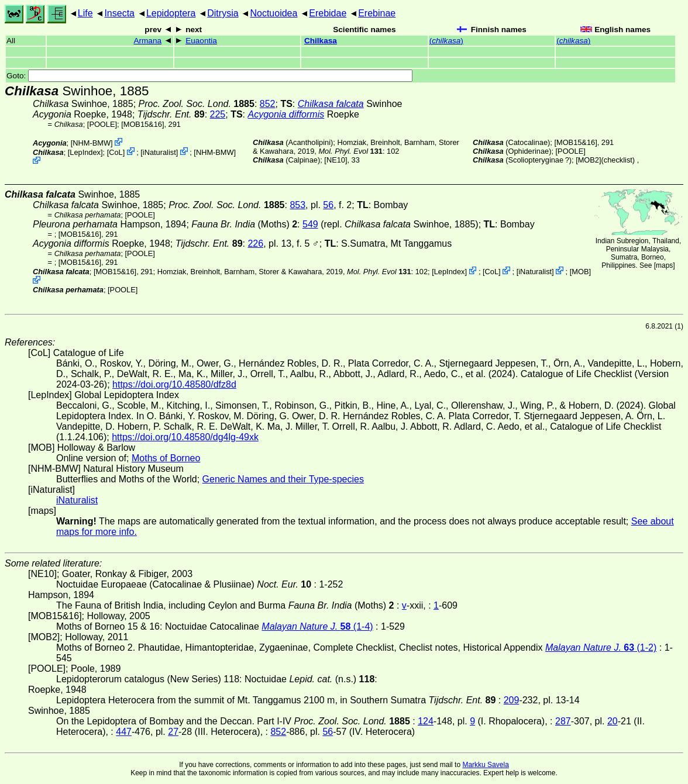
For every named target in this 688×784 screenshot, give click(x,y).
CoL (116, 152)
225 (218, 114)
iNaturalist (159, 152)
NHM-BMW (92, 143)
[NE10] (336, 160)
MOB (580, 272)
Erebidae (328, 13)
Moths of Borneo (166, 458)
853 (297, 205)
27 (173, 732)
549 (310, 224)
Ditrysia (223, 13)
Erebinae (377, 13)
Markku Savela (485, 765)
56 (328, 205)
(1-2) (601, 647)
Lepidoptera (171, 13)
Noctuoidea (274, 13)
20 (613, 721)
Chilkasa (321, 41)
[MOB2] (588, 160)
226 (255, 244)
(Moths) (244, 224)
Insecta (119, 13)
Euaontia (201, 41)
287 (563, 721)
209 (512, 700)
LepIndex (85, 152)
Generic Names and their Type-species (283, 479)
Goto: (209, 76)
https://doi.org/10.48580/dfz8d (174, 384)
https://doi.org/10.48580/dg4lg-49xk (185, 437)
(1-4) (317, 626)
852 (268, 104)
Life (85, 13)
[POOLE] (102, 124)
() (446, 41)
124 (426, 721)
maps (664, 265)
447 (124, 732)
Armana (147, 41)
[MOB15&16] (142, 124)
